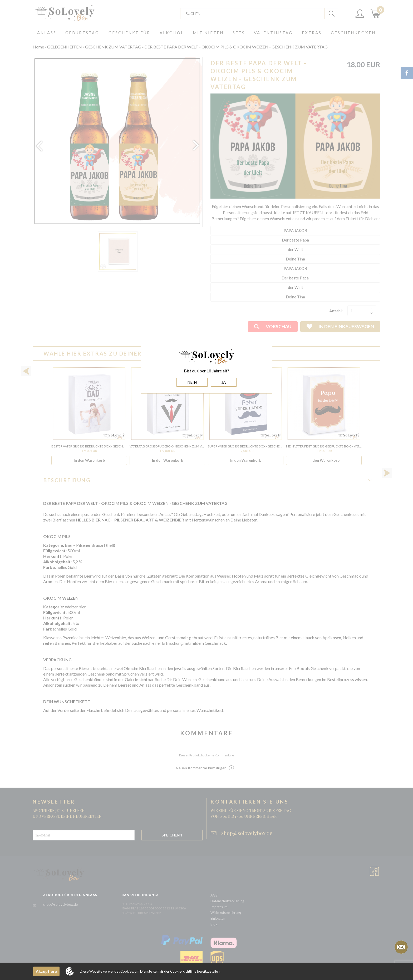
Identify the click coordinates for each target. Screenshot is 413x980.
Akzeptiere (46, 971)
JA (224, 382)
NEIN (192, 382)
